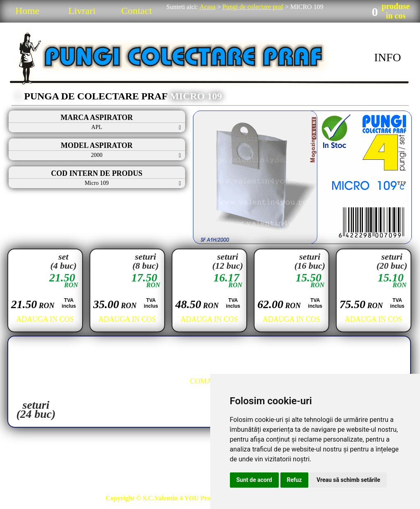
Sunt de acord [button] (254, 480)
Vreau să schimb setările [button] (348, 480)
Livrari (82, 11)
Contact (137, 11)
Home (27, 11)
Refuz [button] (295, 480)
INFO (387, 57)
